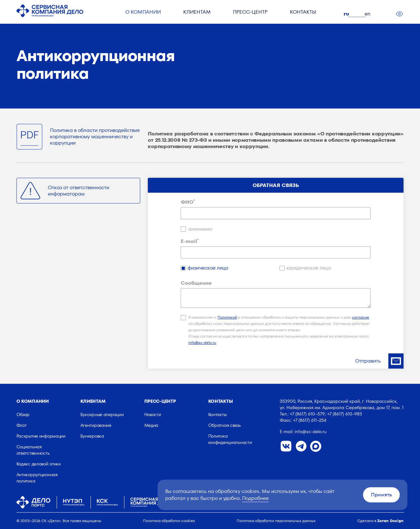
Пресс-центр (250, 14)
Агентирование (96, 425)
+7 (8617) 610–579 (307, 414)
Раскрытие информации (41, 436)
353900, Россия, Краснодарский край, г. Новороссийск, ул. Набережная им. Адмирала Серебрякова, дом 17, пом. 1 (342, 404)
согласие (360, 317)
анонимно (200, 229)
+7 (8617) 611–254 (310, 420)
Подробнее (255, 498)
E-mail (190, 241)
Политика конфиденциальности (230, 439)
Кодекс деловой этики (39, 464)
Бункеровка (92, 436)
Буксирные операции (102, 414)
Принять (381, 495)
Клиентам (195, 14)
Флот (22, 425)
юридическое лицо (309, 268)
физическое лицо (208, 268)
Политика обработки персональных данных (276, 521)
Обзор (23, 414)
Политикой (227, 317)
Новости (153, 414)
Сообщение (196, 283)
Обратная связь (225, 425)
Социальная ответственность (33, 450)
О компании (140, 14)
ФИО (188, 202)
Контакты (304, 14)
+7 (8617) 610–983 (345, 414)
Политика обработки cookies (169, 521)
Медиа (151, 425)
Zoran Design (390, 521)
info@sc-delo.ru (202, 342)
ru (348, 14)
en (369, 14)
